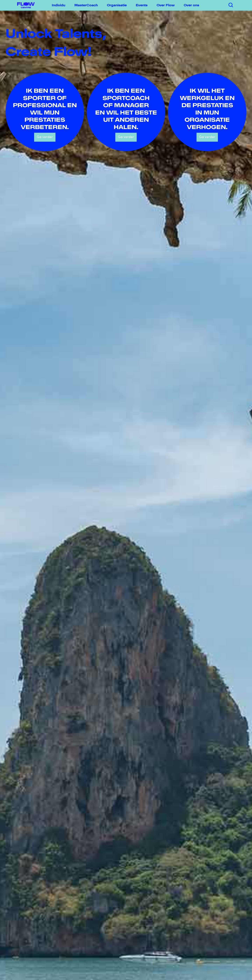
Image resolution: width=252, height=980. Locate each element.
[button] (60, 5)
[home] (24, 5)
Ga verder (45, 137)
